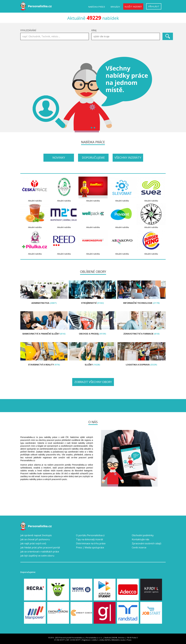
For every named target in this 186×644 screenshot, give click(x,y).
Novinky (59, 158)
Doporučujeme (93, 158)
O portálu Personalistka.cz (90, 535)
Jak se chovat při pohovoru (35, 539)
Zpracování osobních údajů (147, 543)
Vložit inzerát (133, 7)
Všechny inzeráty (128, 158)
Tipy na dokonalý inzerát (90, 539)
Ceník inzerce (139, 548)
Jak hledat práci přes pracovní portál (40, 548)
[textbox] (126, 36)
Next (162, 94)
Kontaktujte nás (141, 539)
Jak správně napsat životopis (36, 535)
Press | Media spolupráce (90, 548)
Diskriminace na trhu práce (91, 543)
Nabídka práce (97, 7)
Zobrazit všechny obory (93, 382)
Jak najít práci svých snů (33, 543)
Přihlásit (154, 6)
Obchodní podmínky (143, 535)
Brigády (115, 7)
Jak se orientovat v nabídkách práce (40, 552)
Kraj (94, 30)
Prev (24, 94)
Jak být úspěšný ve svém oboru (37, 556)
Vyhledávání (28, 30)
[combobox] (126, 36)
